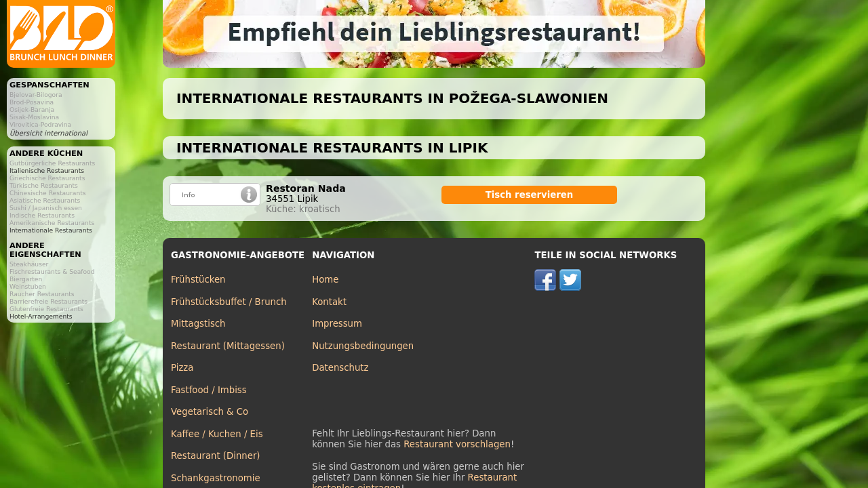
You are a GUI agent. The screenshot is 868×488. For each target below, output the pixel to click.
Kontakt (329, 302)
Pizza (182, 368)
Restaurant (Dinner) (216, 456)
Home (325, 280)
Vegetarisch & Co (210, 412)
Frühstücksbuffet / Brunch (229, 302)
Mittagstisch (198, 324)
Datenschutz (340, 368)
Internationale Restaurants (51, 230)
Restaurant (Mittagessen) (228, 346)
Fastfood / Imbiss (209, 390)
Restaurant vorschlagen (457, 444)
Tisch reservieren (530, 195)
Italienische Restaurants (47, 170)
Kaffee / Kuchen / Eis (217, 434)
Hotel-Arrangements (41, 316)
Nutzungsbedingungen (363, 346)
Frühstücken (198, 280)
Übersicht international (48, 133)
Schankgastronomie (216, 478)
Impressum (337, 324)
